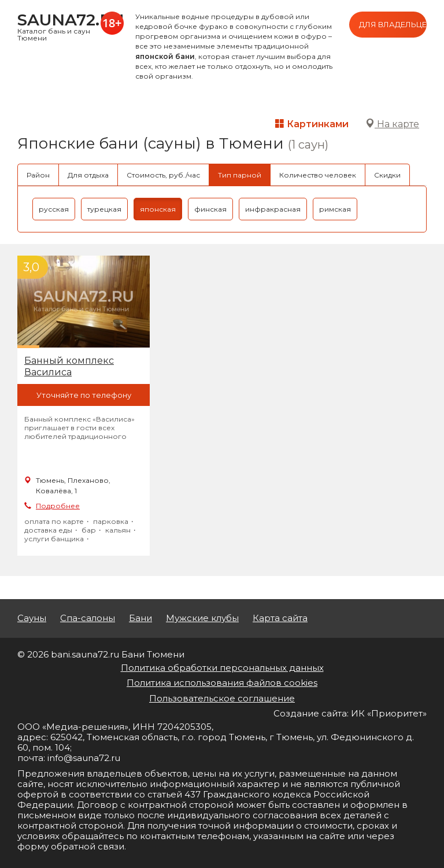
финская (210, 209)
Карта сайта (280, 618)
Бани (140, 618)
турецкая (104, 209)
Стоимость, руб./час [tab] (163, 175)
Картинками (312, 124)
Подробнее (58, 506)
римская (335, 209)
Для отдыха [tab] (88, 175)
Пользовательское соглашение (222, 698)
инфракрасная (273, 209)
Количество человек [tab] (318, 175)
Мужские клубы (202, 618)
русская (54, 209)
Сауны (32, 618)
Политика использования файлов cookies (222, 683)
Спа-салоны (88, 618)
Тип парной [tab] (240, 175)
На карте (392, 124)
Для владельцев (393, 24)
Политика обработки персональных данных (222, 668)
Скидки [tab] (387, 175)
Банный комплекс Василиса (69, 366)
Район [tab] (38, 175)
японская (158, 209)
